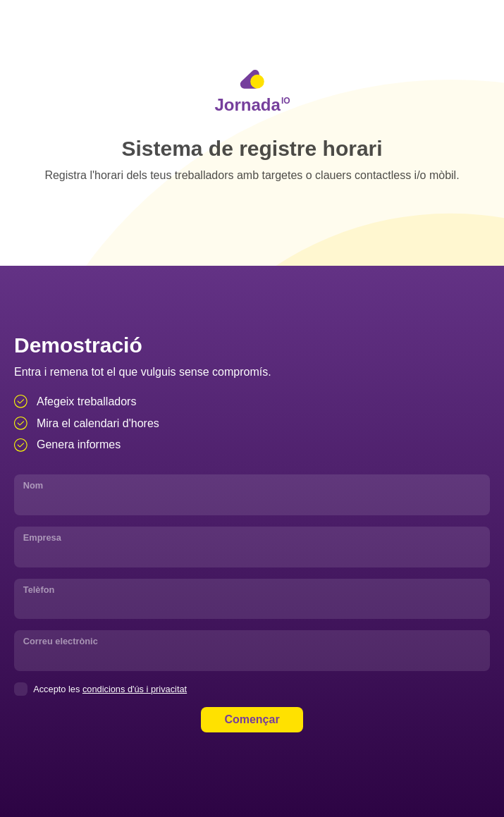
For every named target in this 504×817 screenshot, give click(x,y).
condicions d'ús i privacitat (135, 689)
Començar (252, 719)
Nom (33, 485)
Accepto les (100, 689)
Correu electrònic (61, 641)
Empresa (42, 537)
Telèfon (39, 590)
